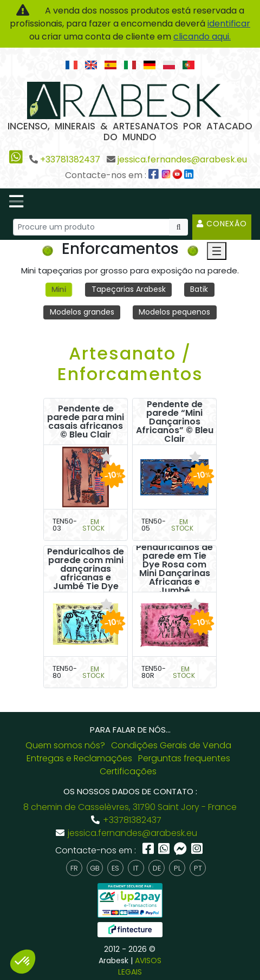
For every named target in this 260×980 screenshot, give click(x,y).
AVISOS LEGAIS (140, 966)
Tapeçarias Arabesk (129, 289)
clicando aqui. (202, 37)
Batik (199, 289)
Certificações (128, 771)
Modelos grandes (82, 312)
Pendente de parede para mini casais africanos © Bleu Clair (86, 422)
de (157, 868)
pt (198, 868)
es (115, 868)
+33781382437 (70, 159)
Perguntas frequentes (184, 758)
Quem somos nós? (65, 745)
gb (95, 868)
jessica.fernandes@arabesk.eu (182, 159)
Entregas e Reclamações (79, 758)
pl (177, 868)
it (136, 868)
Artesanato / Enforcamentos (130, 364)
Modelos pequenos (174, 312)
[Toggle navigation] (16, 201)
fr (74, 868)
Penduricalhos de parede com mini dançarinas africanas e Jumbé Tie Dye (86, 569)
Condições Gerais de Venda (171, 745)
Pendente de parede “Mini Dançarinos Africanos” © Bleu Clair (175, 422)
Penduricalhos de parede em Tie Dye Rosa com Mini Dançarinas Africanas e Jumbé (174, 569)
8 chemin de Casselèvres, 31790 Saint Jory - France (130, 807)
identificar (229, 24)
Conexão (222, 224)
